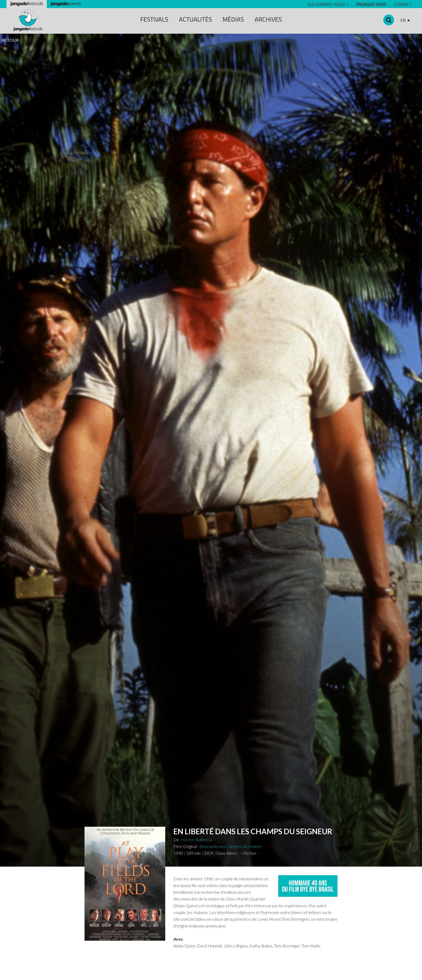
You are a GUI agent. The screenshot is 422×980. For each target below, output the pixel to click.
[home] (28, 20)
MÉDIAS (233, 19)
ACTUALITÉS (195, 19)
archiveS (268, 19)
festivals (154, 19)
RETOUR (10, 40)
